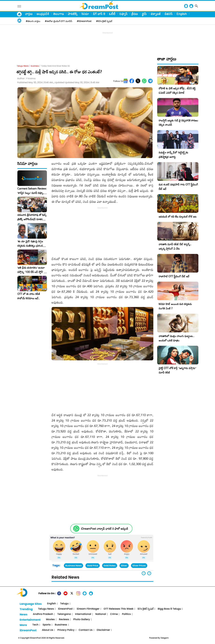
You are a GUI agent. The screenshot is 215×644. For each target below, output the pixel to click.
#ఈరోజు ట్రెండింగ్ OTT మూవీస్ (59, 21)
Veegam (165, 638)
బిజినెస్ (169, 14)
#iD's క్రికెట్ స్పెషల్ (104, 21)
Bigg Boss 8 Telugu (169, 609)
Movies (50, 619)
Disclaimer (103, 630)
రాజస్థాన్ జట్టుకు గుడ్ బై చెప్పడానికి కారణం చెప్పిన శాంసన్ (178, 123)
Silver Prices (139, 566)
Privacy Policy (66, 630)
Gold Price (93, 566)
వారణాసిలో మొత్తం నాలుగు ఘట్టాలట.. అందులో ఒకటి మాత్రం (177, 338)
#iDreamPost (84, 21)
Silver (124, 566)
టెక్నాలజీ (156, 14)
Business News (74, 566)
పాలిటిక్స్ (73, 14)
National (101, 614)
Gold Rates (110, 566)
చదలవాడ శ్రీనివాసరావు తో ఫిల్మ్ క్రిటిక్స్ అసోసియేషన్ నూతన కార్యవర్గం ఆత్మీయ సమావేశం (32, 217)
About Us (48, 630)
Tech (35, 625)
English (182, 14)
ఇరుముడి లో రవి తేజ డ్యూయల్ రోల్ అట (178, 217)
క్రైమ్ (144, 14)
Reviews (64, 619)
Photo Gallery (81, 619)
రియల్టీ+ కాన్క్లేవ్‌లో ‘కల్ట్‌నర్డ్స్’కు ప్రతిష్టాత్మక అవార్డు (173, 155)
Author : (26, 78)
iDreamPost (65, 609)
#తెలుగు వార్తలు (33, 21)
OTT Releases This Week (119, 609)
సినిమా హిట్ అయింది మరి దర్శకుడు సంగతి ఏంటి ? (175, 306)
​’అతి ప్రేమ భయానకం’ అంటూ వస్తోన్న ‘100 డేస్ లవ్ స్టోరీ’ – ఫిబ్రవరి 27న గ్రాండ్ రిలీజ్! (32, 270)
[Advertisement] (107, 41)
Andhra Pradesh (43, 614)
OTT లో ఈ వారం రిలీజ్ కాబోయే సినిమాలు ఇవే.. (29, 296)
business (35, 66)
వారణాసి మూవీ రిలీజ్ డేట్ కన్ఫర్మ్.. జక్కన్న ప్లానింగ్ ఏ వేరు (175, 246)
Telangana (64, 614)
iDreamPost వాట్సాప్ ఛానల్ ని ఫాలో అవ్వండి (104, 529)
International (83, 614)
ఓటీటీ (112, 14)
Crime (114, 614)
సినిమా (85, 14)
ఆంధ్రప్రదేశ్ (43, 14)
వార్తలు (29, 14)
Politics (126, 614)
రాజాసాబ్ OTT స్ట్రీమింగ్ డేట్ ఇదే (174, 276)
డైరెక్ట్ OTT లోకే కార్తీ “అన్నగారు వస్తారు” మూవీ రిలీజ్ (177, 370)
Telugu (64, 604)
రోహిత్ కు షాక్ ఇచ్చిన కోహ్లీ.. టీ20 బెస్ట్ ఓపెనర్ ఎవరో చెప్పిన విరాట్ (177, 90)
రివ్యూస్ (123, 14)
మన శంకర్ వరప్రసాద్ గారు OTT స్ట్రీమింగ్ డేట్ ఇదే (178, 187)
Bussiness (61, 625)
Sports (47, 625)
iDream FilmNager (88, 609)
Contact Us (86, 630)
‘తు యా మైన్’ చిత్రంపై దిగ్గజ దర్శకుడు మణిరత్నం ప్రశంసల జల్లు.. (31, 244)
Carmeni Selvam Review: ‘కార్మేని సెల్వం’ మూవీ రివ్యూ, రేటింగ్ (32, 191)
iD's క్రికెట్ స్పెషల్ (146, 609)
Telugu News (23, 66)
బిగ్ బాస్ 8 (99, 14)
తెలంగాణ (59, 14)
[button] (149, 573)
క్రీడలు (135, 14)
